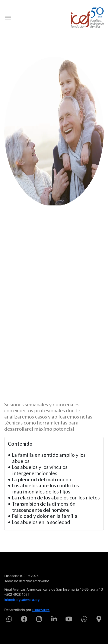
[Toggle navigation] (8, 18)
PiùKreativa (41, 610)
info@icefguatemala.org (22, 599)
